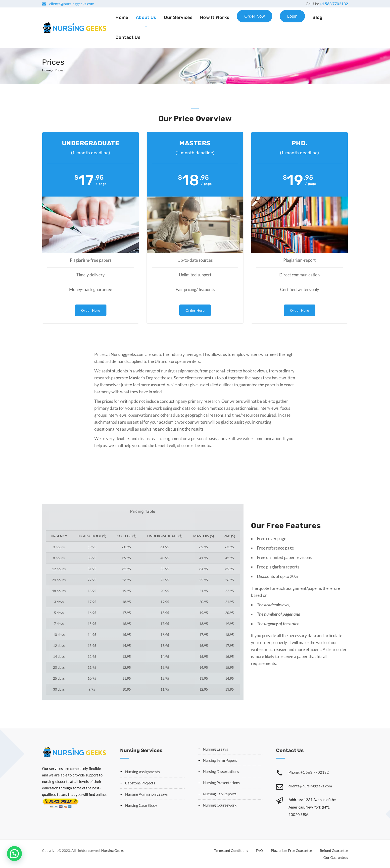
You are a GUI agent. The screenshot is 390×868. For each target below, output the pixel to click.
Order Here (91, 310)
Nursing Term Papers (220, 760)
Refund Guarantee (334, 850)
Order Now (254, 16)
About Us (146, 17)
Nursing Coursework (220, 805)
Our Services (178, 17)
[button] (14, 854)
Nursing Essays (216, 749)
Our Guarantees (336, 857)
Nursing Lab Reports (220, 793)
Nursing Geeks (112, 850)
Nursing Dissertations (221, 771)
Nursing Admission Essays (146, 794)
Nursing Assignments (143, 771)
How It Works (215, 17)
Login (292, 16)
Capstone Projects (140, 782)
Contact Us (128, 37)
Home (122, 17)
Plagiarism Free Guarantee (291, 850)
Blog (317, 17)
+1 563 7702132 (334, 4)
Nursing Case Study (141, 805)
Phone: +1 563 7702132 (309, 772)
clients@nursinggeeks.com (71, 4)
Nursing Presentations (221, 782)
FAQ (259, 850)
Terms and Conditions (231, 850)
